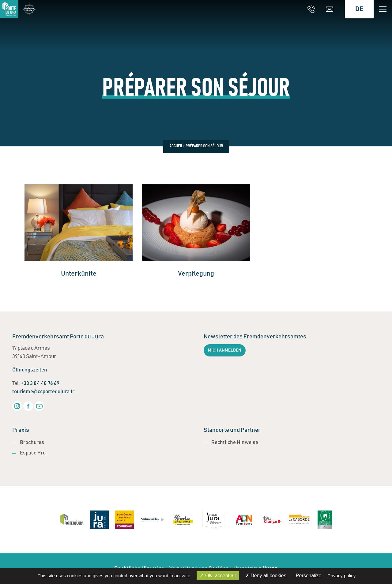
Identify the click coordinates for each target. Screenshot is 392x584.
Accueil (176, 146)
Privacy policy (342, 576)
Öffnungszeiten (30, 370)
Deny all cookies (266, 576)
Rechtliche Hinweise (235, 443)
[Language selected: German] (356, 9)
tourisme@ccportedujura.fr (43, 392)
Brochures (32, 443)
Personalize (309, 576)
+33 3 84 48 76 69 (40, 384)
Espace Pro (33, 453)
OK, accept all (218, 576)
